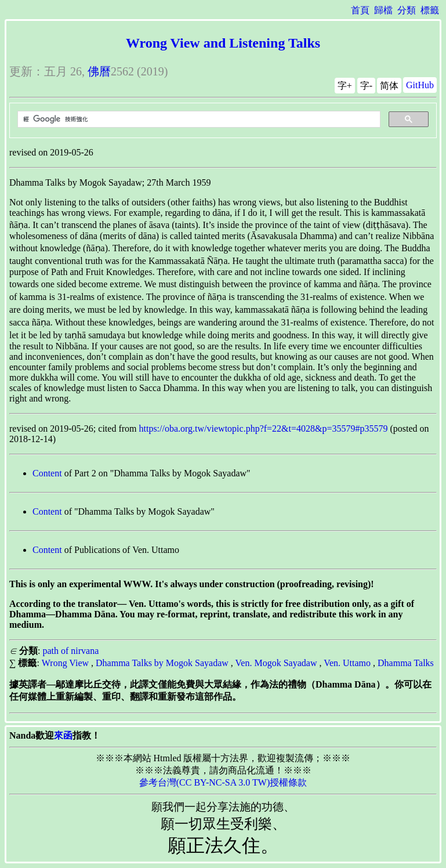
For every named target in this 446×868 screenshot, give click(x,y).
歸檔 (383, 10)
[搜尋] (198, 120)
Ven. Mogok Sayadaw (276, 663)
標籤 (430, 10)
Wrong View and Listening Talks (223, 43)
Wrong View (65, 663)
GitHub (420, 85)
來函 (63, 735)
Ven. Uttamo (347, 663)
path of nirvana (70, 651)
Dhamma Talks (406, 663)
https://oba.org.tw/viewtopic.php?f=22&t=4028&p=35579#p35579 (264, 428)
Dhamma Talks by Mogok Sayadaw (162, 663)
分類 (407, 10)
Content (47, 473)
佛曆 (99, 71)
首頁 (360, 10)
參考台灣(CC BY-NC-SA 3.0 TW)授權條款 (223, 782)
